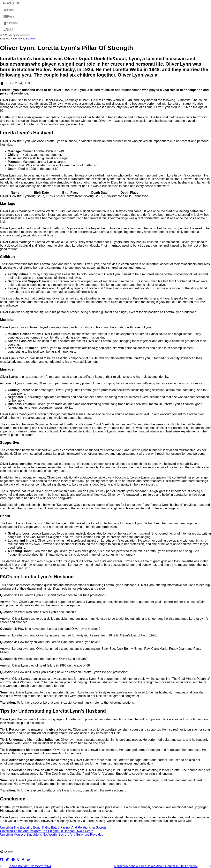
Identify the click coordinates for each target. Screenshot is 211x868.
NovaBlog (12, 3)
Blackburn (31, 39)
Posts (9, 16)
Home (9, 10)
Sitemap (11, 23)
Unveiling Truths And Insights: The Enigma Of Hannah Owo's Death (47, 831)
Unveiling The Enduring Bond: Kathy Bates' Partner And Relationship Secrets (53, 827)
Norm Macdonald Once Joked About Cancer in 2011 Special (156, 866)
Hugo (14, 39)
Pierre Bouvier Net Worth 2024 (30, 866)
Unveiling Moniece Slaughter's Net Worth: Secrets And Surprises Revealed (52, 835)
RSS (8, 30)
